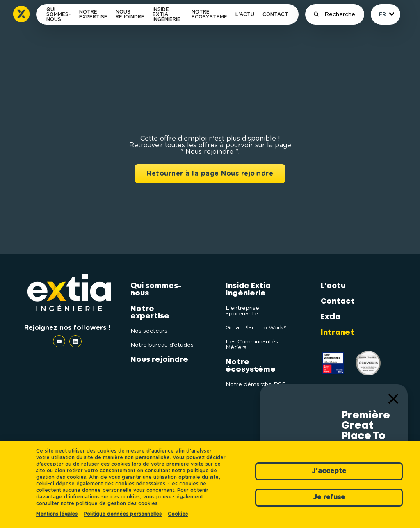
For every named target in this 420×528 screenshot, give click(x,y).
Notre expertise (93, 14)
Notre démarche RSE (256, 384)
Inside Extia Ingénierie (167, 14)
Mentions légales (57, 514)
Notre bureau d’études (162, 345)
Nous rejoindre (130, 14)
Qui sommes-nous (59, 14)
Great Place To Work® (256, 328)
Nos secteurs (149, 331)
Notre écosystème (209, 14)
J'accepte (329, 471)
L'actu (245, 14)
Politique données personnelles (123, 514)
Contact (275, 14)
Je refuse (329, 497)
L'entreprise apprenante (242, 311)
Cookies (178, 514)
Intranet (338, 333)
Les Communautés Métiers (252, 345)
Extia (331, 317)
